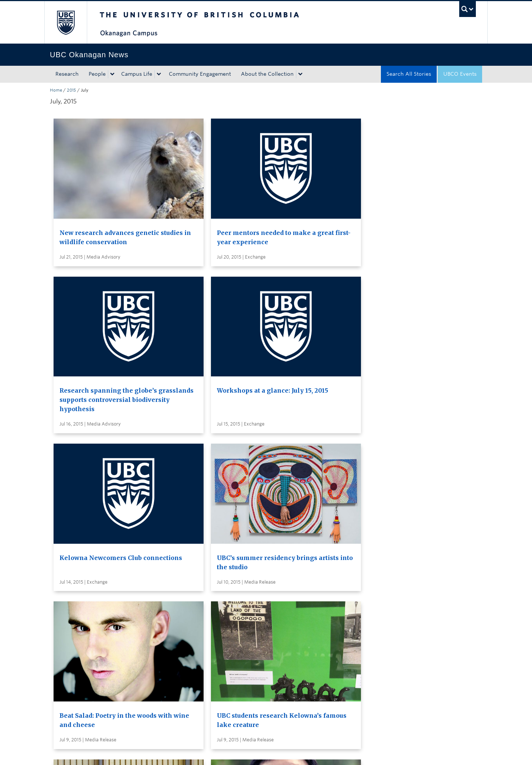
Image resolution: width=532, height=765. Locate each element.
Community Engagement (200, 74)
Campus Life (137, 74)
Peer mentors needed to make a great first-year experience (205, 209)
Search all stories (257, 596)
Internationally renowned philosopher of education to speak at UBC (103, 486)
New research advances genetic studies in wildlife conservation (100, 209)
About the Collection (267, 74)
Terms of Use (134, 752)
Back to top (68, 684)
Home (56, 90)
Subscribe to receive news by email (280, 609)
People (97, 74)
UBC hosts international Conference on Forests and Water (210, 486)
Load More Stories (264, 545)
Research (67, 74)
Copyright (171, 752)
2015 (71, 90)
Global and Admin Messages (272, 637)
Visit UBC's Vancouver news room (279, 623)
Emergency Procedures (79, 752)
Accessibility (207, 752)
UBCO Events (460, 74)
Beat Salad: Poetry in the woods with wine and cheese (314, 352)
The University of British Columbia (66, 22)
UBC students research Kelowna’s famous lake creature (420, 352)
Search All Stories (409, 74)
